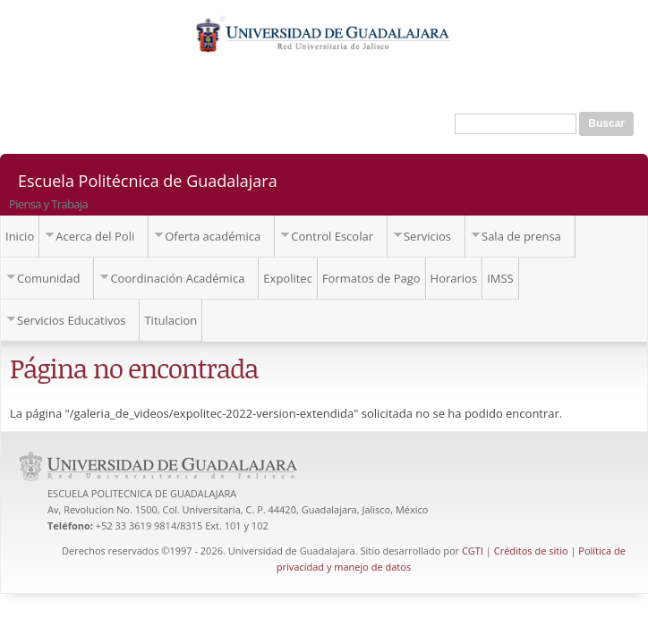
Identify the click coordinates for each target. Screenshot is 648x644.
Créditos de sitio (531, 551)
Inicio (20, 236)
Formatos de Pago (371, 278)
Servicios (427, 236)
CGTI (473, 551)
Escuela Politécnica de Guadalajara (148, 180)
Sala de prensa (521, 236)
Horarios (454, 278)
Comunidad (48, 278)
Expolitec (288, 278)
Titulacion (171, 320)
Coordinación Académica (177, 278)
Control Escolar (332, 236)
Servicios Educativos (71, 320)
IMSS (500, 278)
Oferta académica (213, 236)
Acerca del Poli (95, 236)
